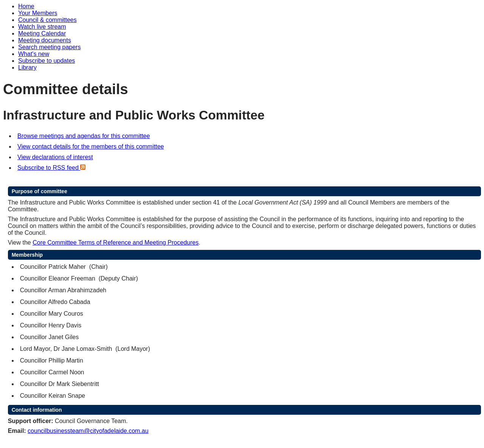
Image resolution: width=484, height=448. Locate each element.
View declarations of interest (55, 157)
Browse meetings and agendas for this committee (84, 136)
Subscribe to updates (47, 61)
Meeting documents (45, 40)
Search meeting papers (49, 47)
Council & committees (47, 20)
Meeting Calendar (42, 33)
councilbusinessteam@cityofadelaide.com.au (88, 431)
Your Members (38, 13)
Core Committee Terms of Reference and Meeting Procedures (116, 243)
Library (27, 67)
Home (26, 6)
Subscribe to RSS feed (51, 168)
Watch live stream (42, 27)
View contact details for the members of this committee (91, 146)
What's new (34, 54)
